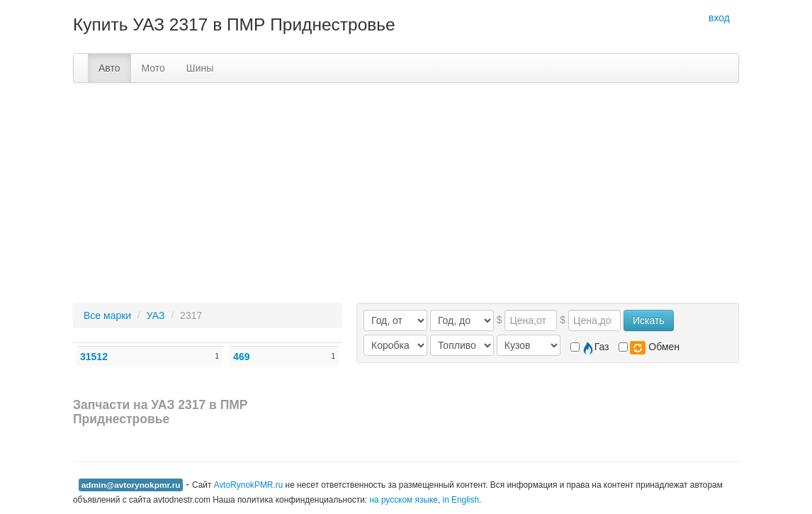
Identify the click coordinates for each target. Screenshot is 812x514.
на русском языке (403, 500)
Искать (649, 320)
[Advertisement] (406, 189)
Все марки (107, 315)
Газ (590, 347)
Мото (153, 68)
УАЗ (156, 315)
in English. (462, 500)
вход (719, 18)
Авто (109, 68)
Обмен (649, 348)
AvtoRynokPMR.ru (249, 485)
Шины (200, 68)
